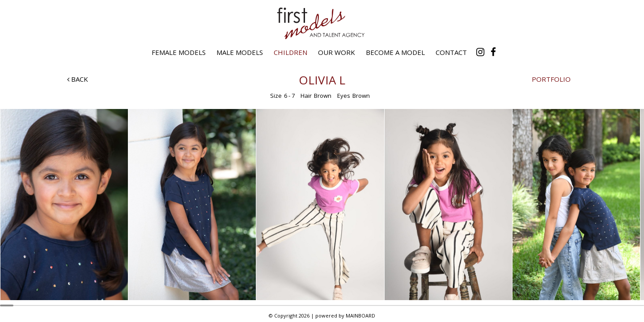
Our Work (337, 52)
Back (78, 79)
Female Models (179, 52)
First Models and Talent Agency (322, 23)
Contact (451, 52)
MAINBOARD (360, 316)
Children (290, 52)
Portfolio (551, 79)
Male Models (240, 52)
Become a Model (395, 52)
